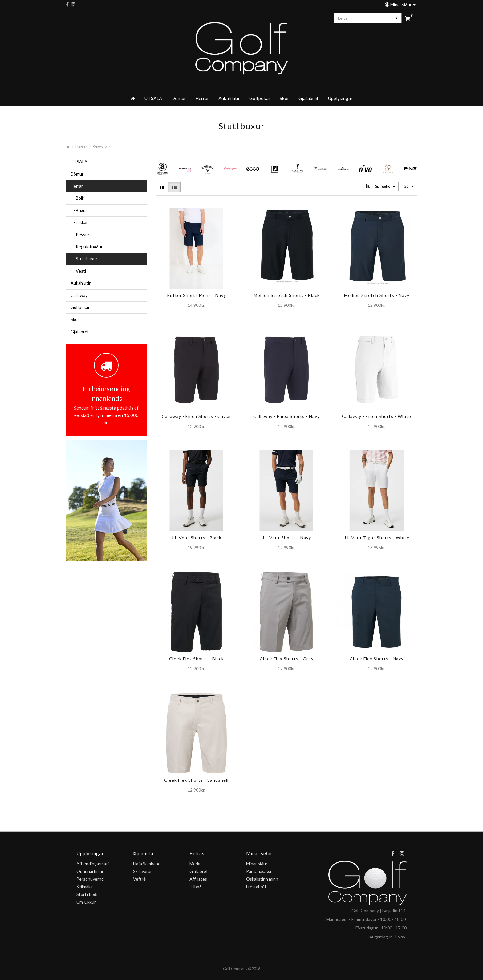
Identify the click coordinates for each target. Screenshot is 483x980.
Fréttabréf (256, 887)
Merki (195, 863)
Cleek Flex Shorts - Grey (287, 659)
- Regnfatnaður (87, 247)
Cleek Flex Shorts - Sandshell (196, 780)
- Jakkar (79, 222)
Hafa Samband (147, 863)
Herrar (202, 98)
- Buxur (79, 210)
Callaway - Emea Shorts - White (377, 416)
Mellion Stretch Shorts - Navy (377, 295)
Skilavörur (142, 871)
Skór (284, 98)
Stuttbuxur (102, 147)
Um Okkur (86, 902)
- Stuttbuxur (84, 259)
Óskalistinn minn (262, 879)
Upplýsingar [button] (340, 98)
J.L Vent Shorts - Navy (287, 538)
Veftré (139, 879)
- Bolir (77, 198)
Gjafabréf (308, 98)
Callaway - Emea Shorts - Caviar (197, 416)
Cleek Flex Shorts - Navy (377, 659)
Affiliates (198, 879)
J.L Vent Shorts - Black (197, 538)
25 (409, 186)
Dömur (179, 98)
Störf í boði (87, 894)
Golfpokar (260, 98)
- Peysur (80, 235)
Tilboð (196, 887)
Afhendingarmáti (93, 863)
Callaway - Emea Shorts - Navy (286, 416)
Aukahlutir (229, 98)
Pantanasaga (259, 871)
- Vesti (78, 271)
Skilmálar (85, 887)
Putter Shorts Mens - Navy (197, 295)
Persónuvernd (90, 879)
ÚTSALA (153, 98)
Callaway (79, 295)
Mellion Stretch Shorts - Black (287, 295)
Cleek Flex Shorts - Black (197, 659)
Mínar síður (400, 4)
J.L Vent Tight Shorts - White (377, 538)
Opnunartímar (90, 871)
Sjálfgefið (385, 186)
